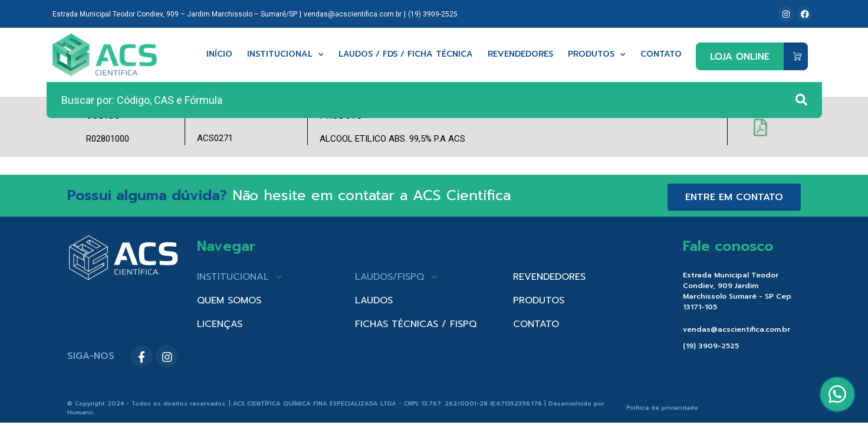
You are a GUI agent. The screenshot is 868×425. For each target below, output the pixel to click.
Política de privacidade (662, 408)
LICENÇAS (220, 324)
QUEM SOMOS (229, 300)
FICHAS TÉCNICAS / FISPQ (416, 324)
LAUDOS (374, 300)
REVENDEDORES (549, 277)
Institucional (285, 55)
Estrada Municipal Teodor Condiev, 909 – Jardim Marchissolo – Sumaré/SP (175, 14)
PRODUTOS (539, 300)
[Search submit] (801, 100)
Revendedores (520, 55)
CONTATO (536, 324)
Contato (661, 55)
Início (219, 55)
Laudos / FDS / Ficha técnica (406, 55)
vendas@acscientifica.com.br (353, 14)
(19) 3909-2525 (433, 14)
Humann (80, 412)
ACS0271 (215, 138)
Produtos (597, 55)
